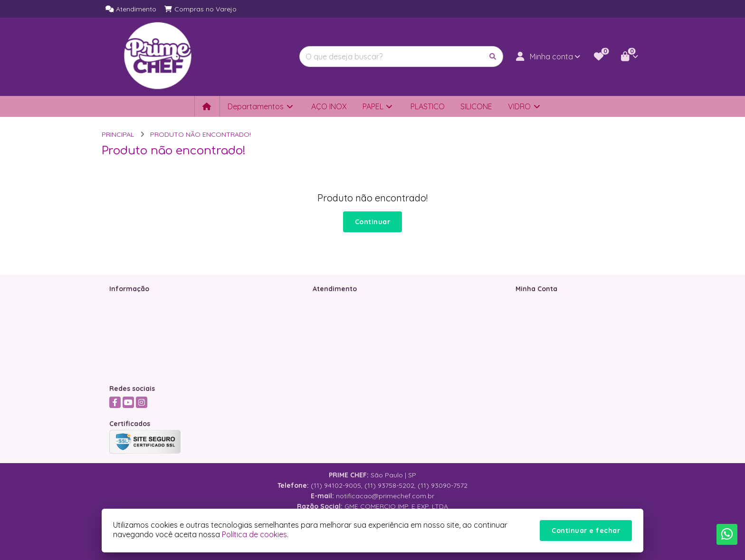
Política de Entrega (139, 351)
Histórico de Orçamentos (555, 313)
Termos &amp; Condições (150, 326)
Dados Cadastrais (544, 301)
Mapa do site (333, 313)
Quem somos (131, 301)
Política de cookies (254, 534)
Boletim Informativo (546, 326)
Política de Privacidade (146, 338)
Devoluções (331, 326)
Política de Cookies (139, 363)
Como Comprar (134, 313)
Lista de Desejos (541, 338)
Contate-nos (332, 301)
